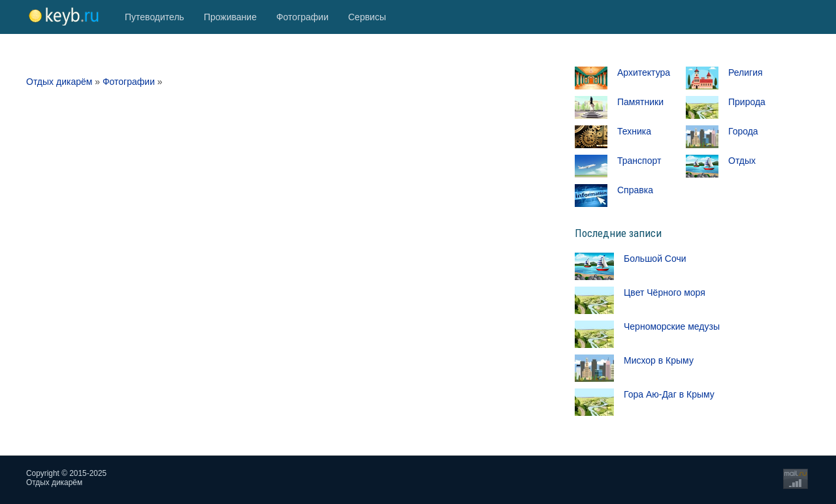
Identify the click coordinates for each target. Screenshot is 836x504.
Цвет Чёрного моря (665, 292)
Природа (747, 102)
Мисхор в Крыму (659, 360)
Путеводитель (154, 17)
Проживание (230, 17)
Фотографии (302, 17)
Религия (746, 72)
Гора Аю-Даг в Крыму (669, 394)
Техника (634, 131)
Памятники (640, 102)
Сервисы (367, 17)
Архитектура (644, 72)
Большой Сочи (655, 259)
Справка (635, 190)
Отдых (742, 161)
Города (743, 131)
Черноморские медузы (672, 326)
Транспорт (639, 161)
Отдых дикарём (59, 82)
